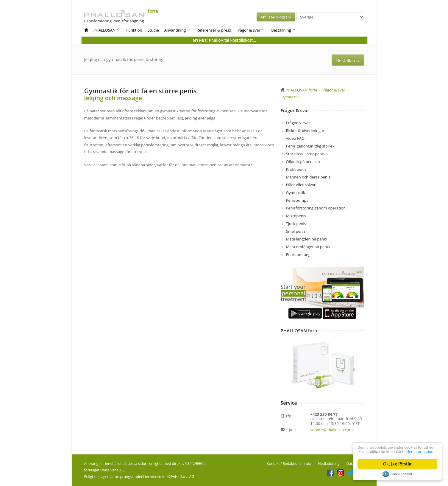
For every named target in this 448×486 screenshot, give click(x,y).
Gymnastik (296, 193)
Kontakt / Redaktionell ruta (289, 464)
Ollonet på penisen (303, 162)
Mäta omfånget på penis (308, 247)
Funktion (134, 30)
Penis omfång (298, 255)
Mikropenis (296, 216)
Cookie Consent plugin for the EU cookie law (397, 474)
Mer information (374, 451)
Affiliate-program (290, 17)
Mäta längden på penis (307, 239)
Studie (153, 30)
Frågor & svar (251, 30)
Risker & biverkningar (305, 131)
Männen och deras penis (308, 177)
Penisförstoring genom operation (316, 208)
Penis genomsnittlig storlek (310, 146)
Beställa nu (349, 60)
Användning (178, 30)
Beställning (284, 30)
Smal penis (296, 232)
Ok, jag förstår (398, 464)
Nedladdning (329, 464)
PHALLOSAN (107, 30)
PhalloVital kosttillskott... (224, 40)
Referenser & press (214, 30)
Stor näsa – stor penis (305, 154)
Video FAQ (295, 139)
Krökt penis (296, 170)
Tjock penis (296, 224)
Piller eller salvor (301, 185)
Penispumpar (298, 201)
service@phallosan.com (332, 430)
